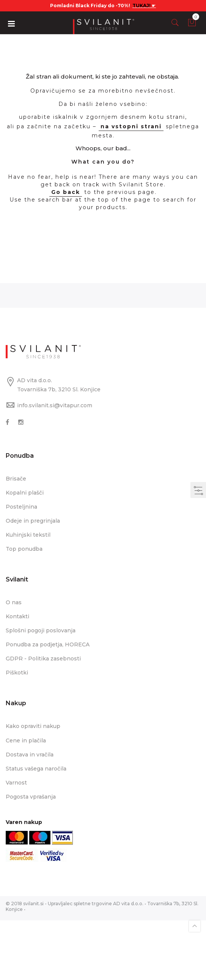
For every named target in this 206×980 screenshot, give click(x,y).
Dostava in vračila (30, 755)
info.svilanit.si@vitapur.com (55, 405)
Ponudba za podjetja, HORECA (48, 644)
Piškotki (17, 673)
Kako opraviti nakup (33, 726)
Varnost (16, 783)
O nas (14, 602)
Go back (66, 192)
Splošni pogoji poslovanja (41, 630)
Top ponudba (24, 549)
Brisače (16, 479)
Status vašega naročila (36, 769)
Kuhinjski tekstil (28, 535)
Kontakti (17, 616)
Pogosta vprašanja (31, 797)
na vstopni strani (131, 126)
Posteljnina (21, 507)
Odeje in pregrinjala (33, 521)
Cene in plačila (26, 741)
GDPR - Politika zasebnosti (43, 659)
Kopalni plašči (25, 493)
